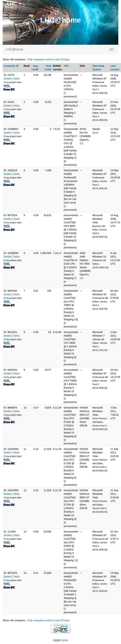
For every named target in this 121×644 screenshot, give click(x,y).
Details (7, 79)
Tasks (16, 79)
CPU (66, 66)
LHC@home (14, 49)
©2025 (60, 640)
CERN (65, 640)
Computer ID (11, 66)
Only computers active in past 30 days (49, 59)
